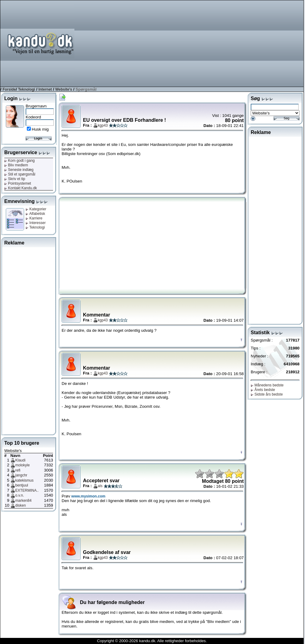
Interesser (36, 223)
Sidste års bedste (267, 394)
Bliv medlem (16, 165)
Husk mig (40, 129)
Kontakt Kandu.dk (21, 188)
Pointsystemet (18, 183)
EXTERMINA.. (27, 490)
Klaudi (20, 460)
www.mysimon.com (88, 496)
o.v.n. (20, 495)
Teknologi (27, 89)
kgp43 (103, 125)
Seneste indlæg (19, 170)
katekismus (24, 480)
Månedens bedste (267, 385)
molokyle (22, 465)
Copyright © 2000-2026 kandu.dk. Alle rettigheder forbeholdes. (152, 641)
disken (21, 505)
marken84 (23, 501)
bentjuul (22, 485)
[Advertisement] (218, 43)
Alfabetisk (35, 214)
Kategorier (36, 209)
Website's (64, 89)
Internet (45, 89)
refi (18, 470)
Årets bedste (263, 390)
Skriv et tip (15, 179)
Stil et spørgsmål (20, 174)
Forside (9, 89)
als (100, 486)
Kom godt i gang (20, 161)
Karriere (34, 218)
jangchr (21, 475)
